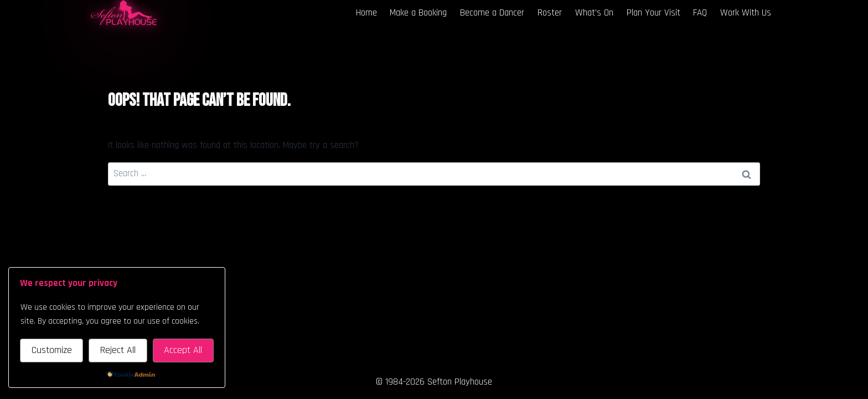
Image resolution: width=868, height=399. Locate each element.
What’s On (594, 13)
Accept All (183, 350)
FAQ (700, 13)
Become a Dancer (492, 13)
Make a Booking (418, 13)
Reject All (118, 350)
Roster (550, 13)
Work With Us (746, 13)
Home (366, 13)
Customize (52, 350)
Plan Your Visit (653, 13)
